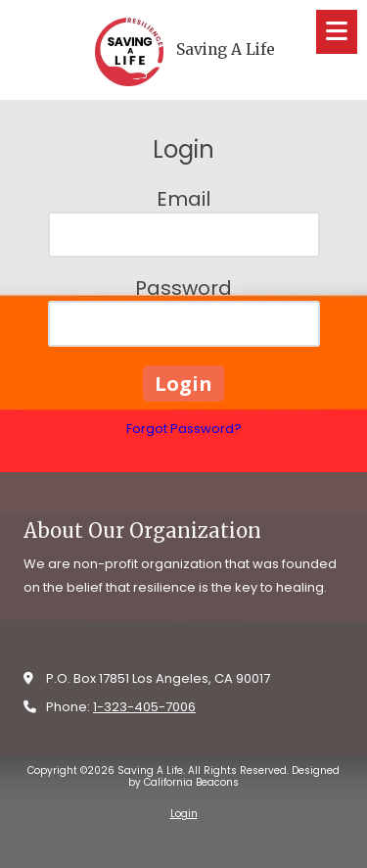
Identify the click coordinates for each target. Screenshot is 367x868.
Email (183, 199)
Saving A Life (226, 49)
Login (184, 814)
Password (183, 288)
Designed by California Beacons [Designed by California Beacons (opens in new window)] (234, 776)
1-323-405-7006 (144, 707)
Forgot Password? (184, 429)
